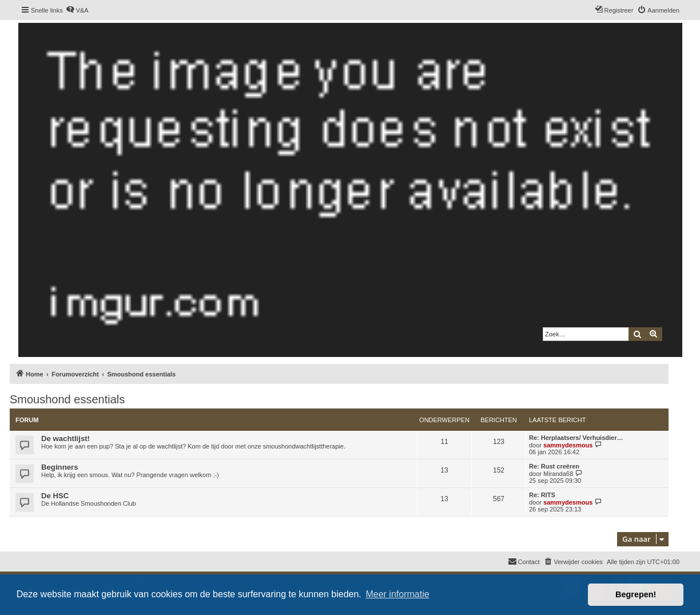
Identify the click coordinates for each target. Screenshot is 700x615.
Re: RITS (542, 495)
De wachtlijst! (65, 439)
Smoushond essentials (67, 399)
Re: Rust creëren (554, 466)
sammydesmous (568, 445)
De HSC (55, 496)
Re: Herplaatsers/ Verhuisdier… (576, 438)
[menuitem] (77, 10)
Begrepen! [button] (636, 594)
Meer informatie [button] (397, 594)
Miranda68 (558, 474)
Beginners (60, 467)
